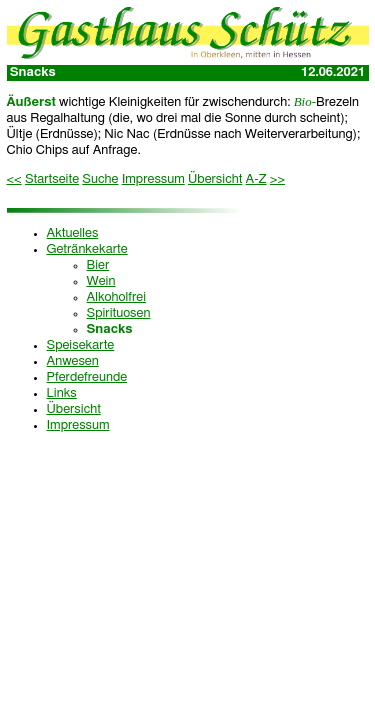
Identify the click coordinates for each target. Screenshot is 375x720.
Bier (98, 265)
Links (62, 393)
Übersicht (215, 179)
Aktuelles (73, 233)
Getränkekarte (87, 249)
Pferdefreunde (87, 377)
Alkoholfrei (117, 297)
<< (14, 179)
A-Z (256, 179)
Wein (101, 281)
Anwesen (73, 361)
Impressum (153, 179)
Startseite (52, 179)
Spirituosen (119, 313)
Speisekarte (81, 345)
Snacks (110, 329)
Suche (100, 179)
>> (277, 179)
